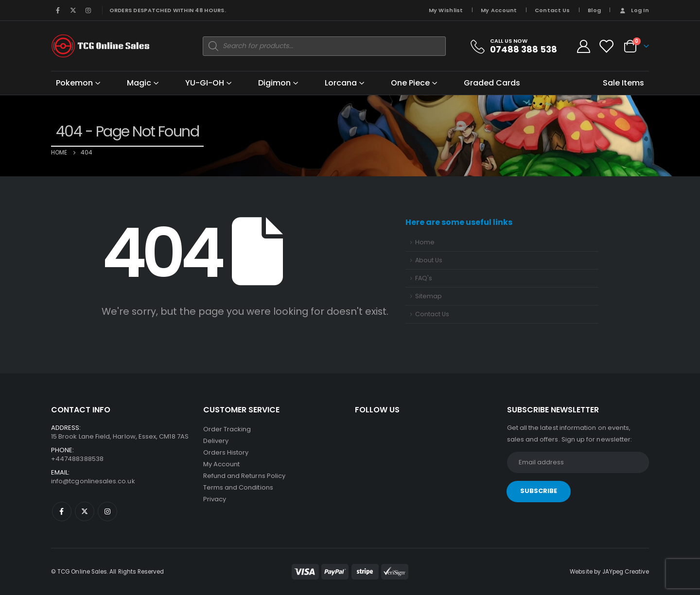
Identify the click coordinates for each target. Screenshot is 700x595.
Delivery (216, 441)
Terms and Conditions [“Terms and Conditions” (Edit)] (238, 487)
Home (425, 242)
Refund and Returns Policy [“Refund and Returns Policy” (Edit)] (245, 476)
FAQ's (424, 278)
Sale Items (623, 83)
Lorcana (341, 83)
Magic (139, 83)
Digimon (274, 83)
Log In (634, 10)
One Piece (410, 83)
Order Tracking (227, 429)
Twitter (85, 511)
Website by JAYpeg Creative (609, 572)
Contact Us (552, 10)
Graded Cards (492, 83)
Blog (594, 10)
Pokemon (74, 83)
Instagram (107, 511)
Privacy (215, 499)
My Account (499, 10)
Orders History (226, 452)
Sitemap (429, 296)
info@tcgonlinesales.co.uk (93, 481)
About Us (429, 260)
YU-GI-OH (205, 83)
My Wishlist (446, 10)
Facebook (62, 511)
